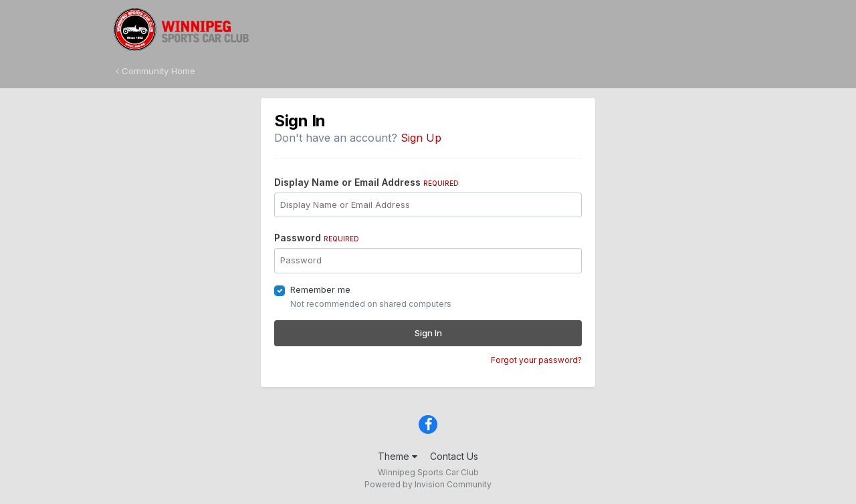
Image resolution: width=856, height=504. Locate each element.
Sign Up (421, 138)
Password (317, 238)
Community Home (155, 71)
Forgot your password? (536, 360)
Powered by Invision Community (428, 484)
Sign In (428, 333)
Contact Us (454, 456)
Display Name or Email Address (366, 182)
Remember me (320, 289)
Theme (398, 456)
